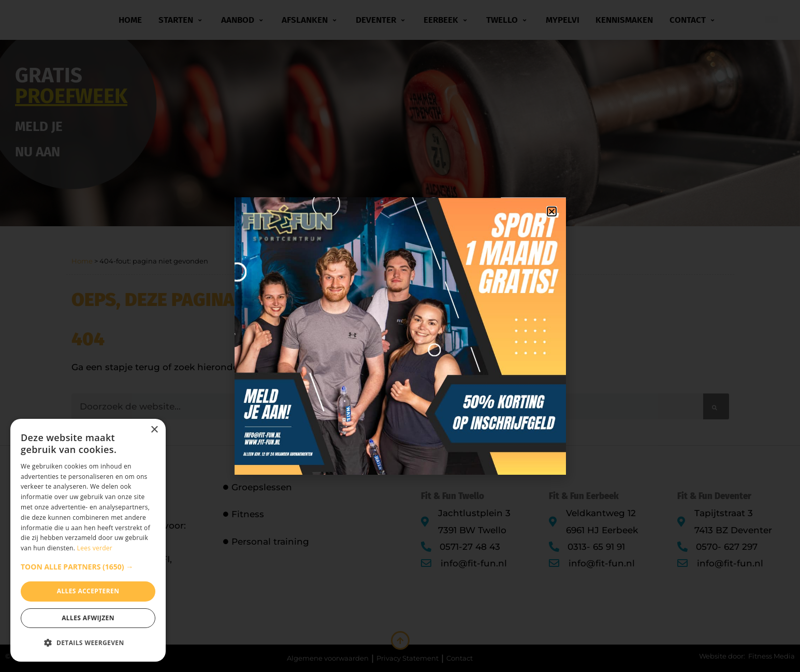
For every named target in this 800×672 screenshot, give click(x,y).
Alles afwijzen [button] (88, 618)
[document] (400, 336)
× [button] (154, 430)
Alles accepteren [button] (88, 591)
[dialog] (88, 540)
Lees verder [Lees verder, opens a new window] (95, 548)
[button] (88, 567)
